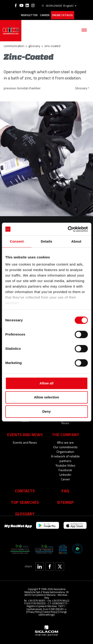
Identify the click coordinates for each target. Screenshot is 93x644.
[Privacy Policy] (34, 610)
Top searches (25, 501)
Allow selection (46, 397)
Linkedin (65, 473)
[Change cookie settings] (53, 612)
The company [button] (65, 433)
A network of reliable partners (65, 457)
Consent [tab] (17, 241)
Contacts (25, 489)
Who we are (65, 441)
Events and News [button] (25, 433)
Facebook (65, 469)
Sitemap (65, 501)
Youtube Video (65, 464)
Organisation (65, 450)
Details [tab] (47, 241)
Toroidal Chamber (29, 87)
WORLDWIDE (58, 6)
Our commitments (65, 446)
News (65, 421)
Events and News (25, 441)
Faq (65, 489)
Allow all (46, 383)
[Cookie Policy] (50, 610)
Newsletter (29, 14)
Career (44, 14)
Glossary (34, 44)
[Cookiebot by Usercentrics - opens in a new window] (68, 229)
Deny (46, 411)
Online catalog (62, 14)
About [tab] (76, 241)
